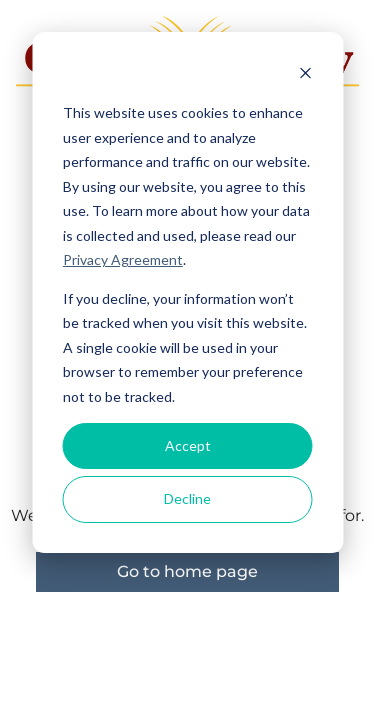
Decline (187, 498)
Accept (188, 445)
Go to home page (187, 571)
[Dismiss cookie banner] (305, 75)
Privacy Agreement (123, 259)
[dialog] (187, 292)
